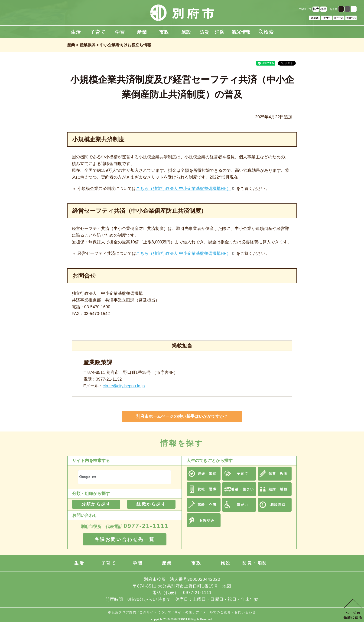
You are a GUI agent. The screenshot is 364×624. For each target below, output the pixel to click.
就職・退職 (207, 489)
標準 (323, 9)
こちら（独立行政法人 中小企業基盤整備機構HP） (183, 189)
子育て (98, 32)
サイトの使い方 (187, 612)
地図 (227, 586)
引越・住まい (242, 489)
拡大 (316, 9)
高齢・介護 (207, 505)
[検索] (119, 477)
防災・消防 (212, 32)
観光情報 (241, 32)
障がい (243, 505)
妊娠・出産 (207, 474)
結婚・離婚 (278, 489)
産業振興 (88, 45)
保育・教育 (278, 474)
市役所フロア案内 (122, 612)
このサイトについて (156, 612)
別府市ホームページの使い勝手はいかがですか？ (182, 416)
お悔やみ (207, 520)
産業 (142, 32)
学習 (120, 32)
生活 (76, 32)
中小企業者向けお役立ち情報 (125, 45)
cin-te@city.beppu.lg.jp (124, 386)
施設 (186, 32)
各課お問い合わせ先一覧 (125, 539)
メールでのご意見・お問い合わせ (229, 612)
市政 (164, 32)
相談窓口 (278, 505)
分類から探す (96, 504)
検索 (266, 32)
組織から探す (151, 504)
